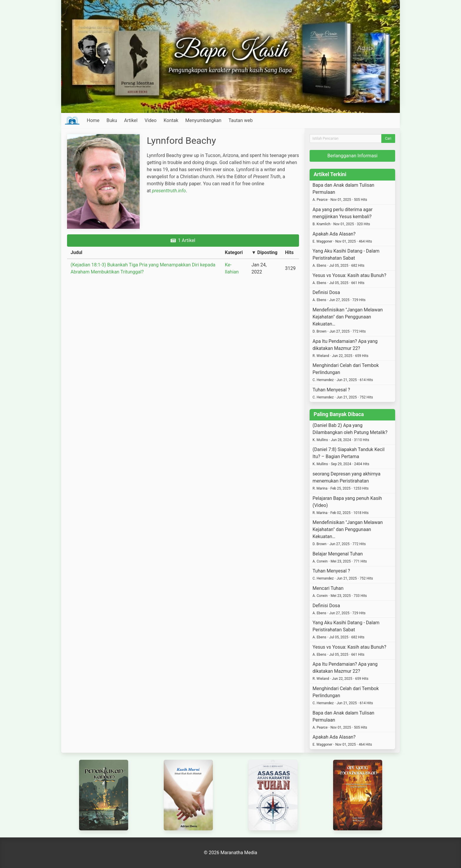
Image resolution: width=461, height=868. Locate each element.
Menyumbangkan (203, 120)
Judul (76, 252)
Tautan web (240, 120)
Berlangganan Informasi (352, 156)
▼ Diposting (264, 252)
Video (151, 120)
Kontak (171, 120)
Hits (289, 252)
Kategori (234, 252)
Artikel (131, 120)
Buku (112, 120)
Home (93, 120)
